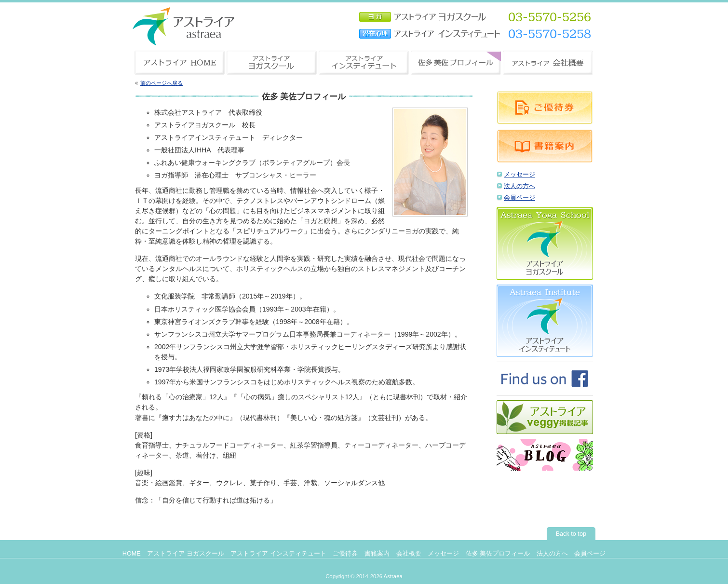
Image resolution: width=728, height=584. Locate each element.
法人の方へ (519, 186)
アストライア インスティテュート (278, 554)
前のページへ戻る (162, 83)
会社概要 (409, 554)
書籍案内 (377, 554)
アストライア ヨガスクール (186, 554)
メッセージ (519, 175)
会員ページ (519, 198)
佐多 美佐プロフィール (498, 554)
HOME (132, 554)
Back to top (571, 534)
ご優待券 (345, 554)
